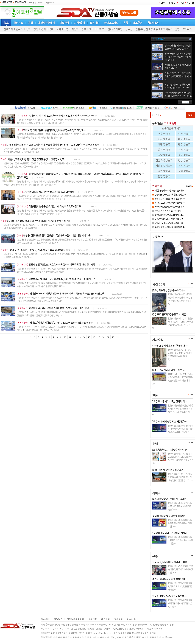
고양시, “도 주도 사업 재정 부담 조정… (170, 223)
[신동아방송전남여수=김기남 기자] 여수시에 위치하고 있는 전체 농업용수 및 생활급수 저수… (181, 477)
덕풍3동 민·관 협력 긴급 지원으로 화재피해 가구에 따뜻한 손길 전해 (38, 221)
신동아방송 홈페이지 (173, 128)
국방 (66, 29)
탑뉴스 (19, 29)
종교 (84, 29)
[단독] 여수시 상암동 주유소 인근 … (169, 290)
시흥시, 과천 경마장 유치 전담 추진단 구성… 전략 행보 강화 (36, 159)
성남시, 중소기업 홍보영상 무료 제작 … (170, 199)
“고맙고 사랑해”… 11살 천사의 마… (170, 401)
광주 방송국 (184, 144)
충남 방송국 (164, 155)
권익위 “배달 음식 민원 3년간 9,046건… (170, 207)
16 (94, 337)
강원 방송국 (164, 171)
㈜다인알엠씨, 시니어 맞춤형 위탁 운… (171, 450)
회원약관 (58, 619)
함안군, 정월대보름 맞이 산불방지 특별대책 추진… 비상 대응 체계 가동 (57, 235)
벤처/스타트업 (115, 29)
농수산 (129, 29)
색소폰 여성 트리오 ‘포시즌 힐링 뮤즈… (170, 219)
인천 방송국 (164, 139)
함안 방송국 (164, 176)
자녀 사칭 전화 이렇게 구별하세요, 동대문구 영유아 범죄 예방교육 (54, 130)
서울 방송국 (164, 134)
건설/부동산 (142, 29)
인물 (155, 395)
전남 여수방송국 (164, 160)
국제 (51, 29)
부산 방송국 (184, 134)
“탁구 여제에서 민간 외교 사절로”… (169, 421)
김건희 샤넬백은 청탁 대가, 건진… (171, 274)
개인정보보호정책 (75, 619)
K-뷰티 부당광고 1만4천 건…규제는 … (171, 499)
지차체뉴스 (167, 29)
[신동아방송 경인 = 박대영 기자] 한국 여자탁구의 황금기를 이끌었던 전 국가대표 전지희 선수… (181, 429)
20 (113, 337)
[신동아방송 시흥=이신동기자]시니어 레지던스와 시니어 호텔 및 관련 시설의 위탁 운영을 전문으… (173, 459)
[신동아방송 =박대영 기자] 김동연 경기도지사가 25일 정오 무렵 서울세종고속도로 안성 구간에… (172, 323)
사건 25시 (159, 284)
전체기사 (8, 29)
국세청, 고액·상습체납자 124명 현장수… (170, 227)
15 (89, 337)
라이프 (157, 493)
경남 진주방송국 (164, 166)
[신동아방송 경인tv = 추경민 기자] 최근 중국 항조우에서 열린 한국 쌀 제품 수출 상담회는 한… (180, 355)
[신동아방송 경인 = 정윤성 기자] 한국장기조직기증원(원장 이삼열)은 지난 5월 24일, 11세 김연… (173, 410)
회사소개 (45, 619)
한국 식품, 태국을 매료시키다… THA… (171, 562)
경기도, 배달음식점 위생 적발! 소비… (170, 579)
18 (103, 337)
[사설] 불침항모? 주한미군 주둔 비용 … (170, 191)
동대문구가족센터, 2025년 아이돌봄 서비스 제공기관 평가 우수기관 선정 (63, 116)
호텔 (155, 444)
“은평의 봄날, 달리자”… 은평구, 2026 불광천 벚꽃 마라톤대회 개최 (38, 250)
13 (79, 337)
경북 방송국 (184, 166)
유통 (155, 556)
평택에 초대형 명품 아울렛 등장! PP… (170, 516)
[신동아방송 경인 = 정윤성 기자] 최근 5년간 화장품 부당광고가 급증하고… (181, 506)
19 (108, 337)
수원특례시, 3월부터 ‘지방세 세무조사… (170, 215)
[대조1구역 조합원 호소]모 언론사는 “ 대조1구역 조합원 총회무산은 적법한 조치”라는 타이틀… (172, 379)
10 (65, 337)
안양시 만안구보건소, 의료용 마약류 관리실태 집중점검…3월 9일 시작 (178, 76)
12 (75, 337)
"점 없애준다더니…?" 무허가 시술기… (171, 533)
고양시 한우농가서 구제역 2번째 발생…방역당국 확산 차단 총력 (177, 86)
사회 (59, 29)
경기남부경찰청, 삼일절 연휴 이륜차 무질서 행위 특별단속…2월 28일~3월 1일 (178, 57)
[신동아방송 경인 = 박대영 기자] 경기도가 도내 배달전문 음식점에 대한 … (181, 586)
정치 (28, 29)
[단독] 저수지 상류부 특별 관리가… (169, 470)
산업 (177, 29)
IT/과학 (101, 29)
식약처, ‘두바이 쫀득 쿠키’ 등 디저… (168, 211)
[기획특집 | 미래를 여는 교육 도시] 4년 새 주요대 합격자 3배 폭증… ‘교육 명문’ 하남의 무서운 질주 (53, 145)
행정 (36, 29)
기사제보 (131, 619)
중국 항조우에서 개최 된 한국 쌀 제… (170, 346)
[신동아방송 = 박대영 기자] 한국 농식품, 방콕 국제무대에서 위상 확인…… (181, 569)
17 (99, 337)
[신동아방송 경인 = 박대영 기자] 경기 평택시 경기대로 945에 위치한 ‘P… (181, 523)
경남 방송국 (184, 160)
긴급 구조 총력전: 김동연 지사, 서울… (170, 314)
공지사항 (93, 619)
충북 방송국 (184, 155)
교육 (91, 29)
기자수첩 (158, 340)
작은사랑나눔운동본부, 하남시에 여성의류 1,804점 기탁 (55, 206)
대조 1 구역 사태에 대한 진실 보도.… (170, 370)
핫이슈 (154, 29)
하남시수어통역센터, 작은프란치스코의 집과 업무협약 (49, 192)
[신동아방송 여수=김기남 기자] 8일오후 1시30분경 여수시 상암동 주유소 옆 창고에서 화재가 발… (180, 299)
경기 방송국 (184, 150)
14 (84, 337)
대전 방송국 (164, 144)
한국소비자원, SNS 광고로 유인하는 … (171, 596)
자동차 (75, 29)
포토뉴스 (187, 29)
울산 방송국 (164, 150)
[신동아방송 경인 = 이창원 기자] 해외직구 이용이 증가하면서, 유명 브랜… (181, 603)
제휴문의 (105, 619)
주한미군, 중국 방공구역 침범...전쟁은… (170, 195)
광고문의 (118, 619)
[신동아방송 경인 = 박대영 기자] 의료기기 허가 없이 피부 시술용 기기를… (181, 540)
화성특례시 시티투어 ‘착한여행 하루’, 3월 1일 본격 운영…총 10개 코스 (178, 96)
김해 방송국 (184, 171)
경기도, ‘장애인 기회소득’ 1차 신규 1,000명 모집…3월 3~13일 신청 (178, 47)
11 (70, 337)
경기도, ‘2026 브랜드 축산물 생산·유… (170, 203)
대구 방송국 (184, 139)
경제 (43, 29)
